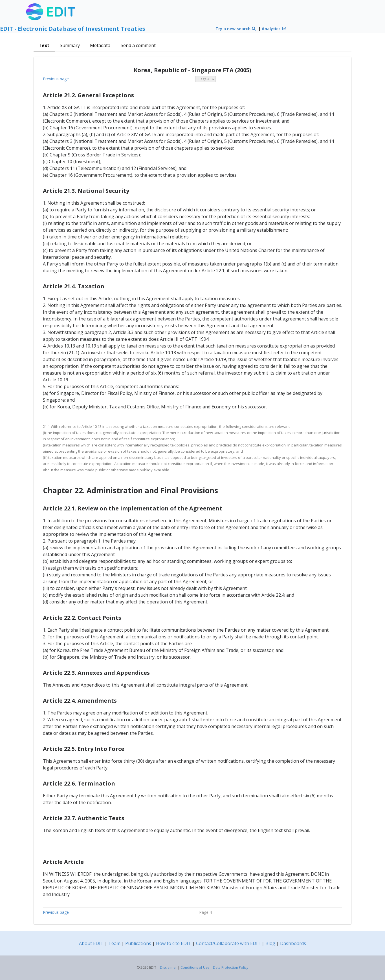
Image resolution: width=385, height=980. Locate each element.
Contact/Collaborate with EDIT (228, 943)
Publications (138, 943)
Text (44, 45)
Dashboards (293, 943)
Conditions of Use (195, 967)
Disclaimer (168, 967)
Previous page (56, 79)
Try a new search (236, 29)
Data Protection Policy (231, 967)
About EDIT (91, 943)
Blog (270, 943)
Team (114, 943)
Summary (70, 45)
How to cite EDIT (174, 943)
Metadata (100, 45)
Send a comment (138, 45)
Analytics (274, 29)
